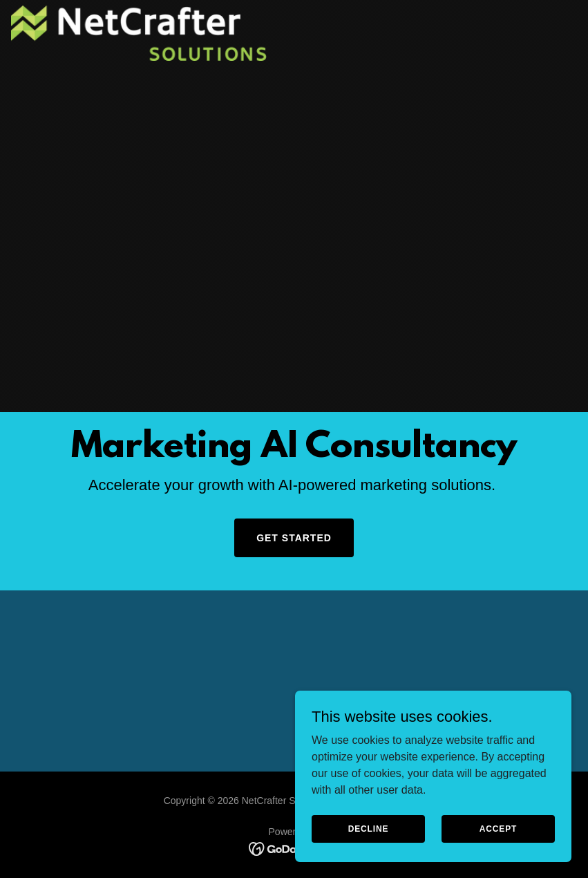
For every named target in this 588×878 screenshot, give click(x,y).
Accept (498, 828)
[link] (139, 33)
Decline (369, 828)
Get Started (294, 538)
